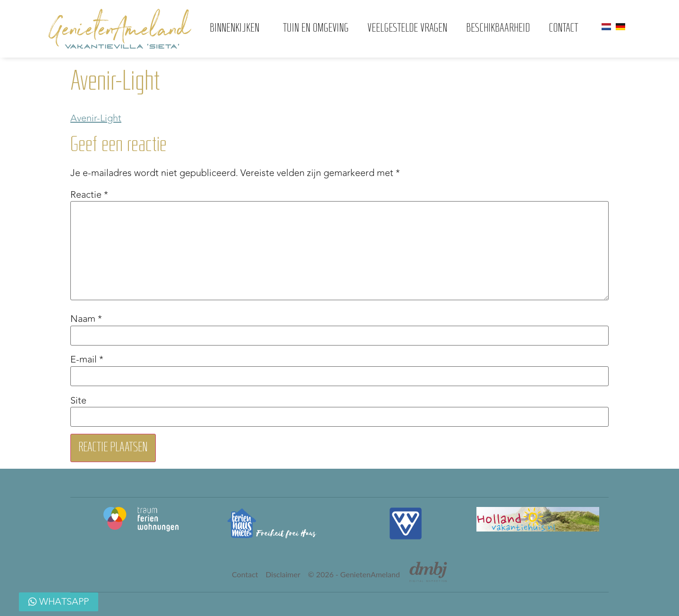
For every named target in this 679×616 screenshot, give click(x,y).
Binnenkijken (237, 29)
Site (78, 401)
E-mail (87, 360)
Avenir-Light (96, 118)
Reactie (89, 195)
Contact (563, 29)
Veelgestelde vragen (407, 29)
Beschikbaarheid (498, 29)
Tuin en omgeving (316, 29)
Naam (86, 319)
